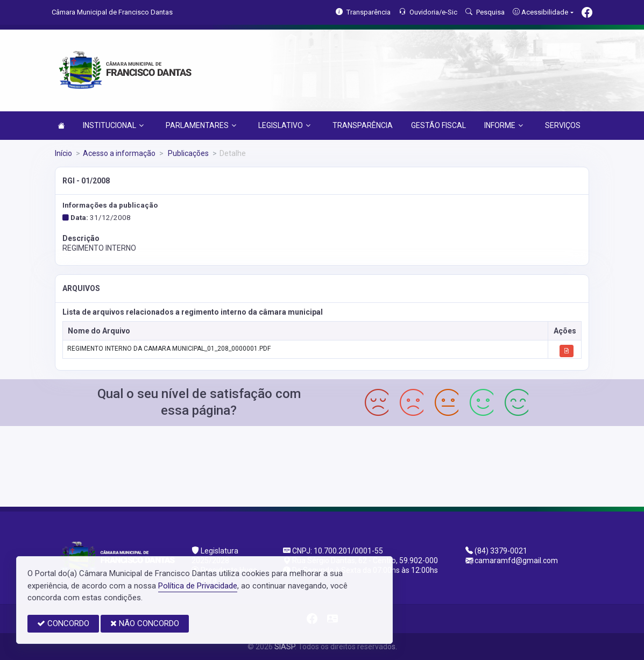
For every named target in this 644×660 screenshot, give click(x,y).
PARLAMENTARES (201, 125)
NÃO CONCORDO (145, 623)
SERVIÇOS (563, 125)
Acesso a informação (119, 153)
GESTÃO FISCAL (438, 125)
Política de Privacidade (198, 586)
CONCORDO (63, 623)
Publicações (187, 153)
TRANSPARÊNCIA (363, 125)
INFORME (504, 125)
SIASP (285, 647)
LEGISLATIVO (284, 125)
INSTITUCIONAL (113, 125)
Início (63, 153)
